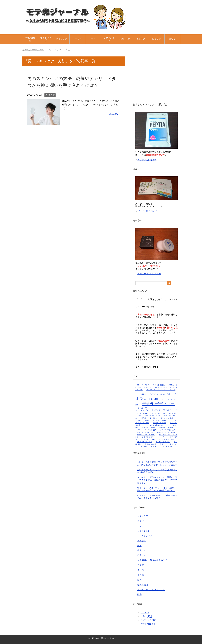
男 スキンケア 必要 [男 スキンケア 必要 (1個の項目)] (148, 439)
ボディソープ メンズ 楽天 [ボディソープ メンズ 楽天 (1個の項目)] (147, 430)
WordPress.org (148, 624)
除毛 (139, 594)
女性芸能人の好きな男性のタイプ (153, 560)
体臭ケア (141, 39)
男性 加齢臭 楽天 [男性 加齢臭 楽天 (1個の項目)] (150, 444)
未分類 (141, 570)
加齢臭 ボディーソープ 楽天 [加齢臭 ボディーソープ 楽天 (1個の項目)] (166, 432)
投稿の (146, 616)
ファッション (109, 39)
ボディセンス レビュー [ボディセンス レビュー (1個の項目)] (153, 416)
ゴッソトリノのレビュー (149, 211)
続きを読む (114, 114)
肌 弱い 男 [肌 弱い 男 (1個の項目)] (167, 447)
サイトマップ (46, 39)
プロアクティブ (145, 536)
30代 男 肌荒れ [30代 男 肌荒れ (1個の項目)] (159, 385)
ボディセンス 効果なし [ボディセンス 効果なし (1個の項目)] (161, 420)
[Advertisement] (156, 78)
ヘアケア (77, 39)
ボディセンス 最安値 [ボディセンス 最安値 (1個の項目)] (159, 423)
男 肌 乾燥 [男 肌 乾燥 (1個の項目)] (144, 447)
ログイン (145, 612)
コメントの (148, 620)
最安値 (172, 39)
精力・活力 (125, 39)
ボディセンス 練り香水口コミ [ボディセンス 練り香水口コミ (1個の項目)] (154, 425)
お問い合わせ (30, 39)
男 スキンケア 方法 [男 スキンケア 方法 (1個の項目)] (166, 439)
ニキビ (141, 521)
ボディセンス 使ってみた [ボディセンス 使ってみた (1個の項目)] (149, 418)
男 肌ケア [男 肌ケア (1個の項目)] (163, 444)
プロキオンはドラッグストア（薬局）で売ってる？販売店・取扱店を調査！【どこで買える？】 (157, 480)
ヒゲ (139, 526)
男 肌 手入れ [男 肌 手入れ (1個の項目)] (155, 447)
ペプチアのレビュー (147, 160)
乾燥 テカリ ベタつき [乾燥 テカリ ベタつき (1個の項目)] (145, 432)
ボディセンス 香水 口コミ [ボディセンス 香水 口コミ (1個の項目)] (167, 428)
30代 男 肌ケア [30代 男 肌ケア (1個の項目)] (143, 385)
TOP (33, 50)
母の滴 (141, 575)
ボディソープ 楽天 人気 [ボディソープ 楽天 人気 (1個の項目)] (168, 430)
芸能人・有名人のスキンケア (151, 590)
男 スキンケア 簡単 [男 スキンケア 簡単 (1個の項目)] (145, 442)
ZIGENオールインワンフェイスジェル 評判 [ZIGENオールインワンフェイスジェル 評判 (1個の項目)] (155, 394)
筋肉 (139, 580)
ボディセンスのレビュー (149, 274)
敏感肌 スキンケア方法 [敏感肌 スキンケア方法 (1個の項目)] (146, 435)
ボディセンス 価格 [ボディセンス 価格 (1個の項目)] (167, 418)
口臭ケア (156, 39)
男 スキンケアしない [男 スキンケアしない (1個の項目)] (163, 442)
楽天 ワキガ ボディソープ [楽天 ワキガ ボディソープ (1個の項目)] (150, 437)
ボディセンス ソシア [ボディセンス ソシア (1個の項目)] (159, 413)
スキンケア (61, 39)
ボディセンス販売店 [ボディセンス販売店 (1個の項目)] (149, 428)
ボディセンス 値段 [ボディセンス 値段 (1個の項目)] (143, 420)
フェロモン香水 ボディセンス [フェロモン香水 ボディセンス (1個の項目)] (161, 410)
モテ (93, 39)
